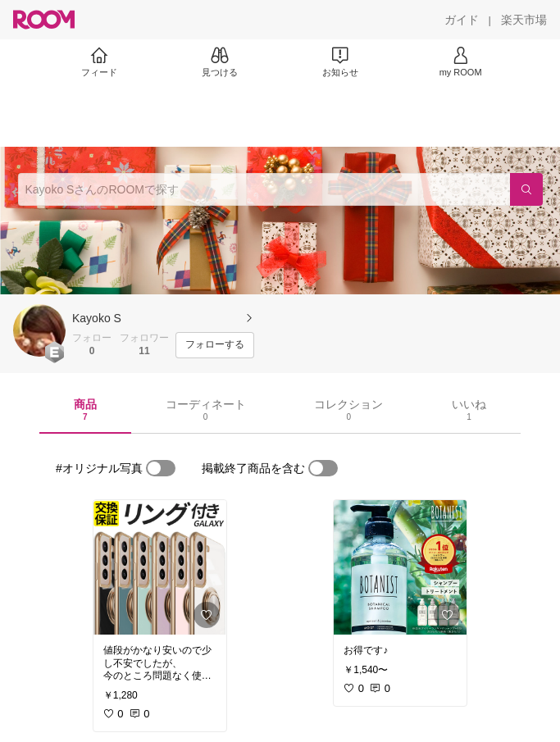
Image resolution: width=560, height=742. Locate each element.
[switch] (161, 468)
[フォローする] (215, 345)
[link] (160, 567)
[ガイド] (462, 20)
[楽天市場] (524, 20)
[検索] (526, 189)
